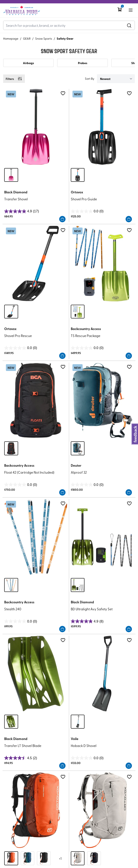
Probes (83, 63)
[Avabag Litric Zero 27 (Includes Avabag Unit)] (102, 810)
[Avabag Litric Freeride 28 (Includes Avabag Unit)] (36, 810)
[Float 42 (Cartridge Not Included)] (36, 400)
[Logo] (22, 10)
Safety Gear (65, 38)
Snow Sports (44, 38)
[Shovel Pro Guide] (102, 127)
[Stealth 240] (36, 537)
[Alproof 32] (102, 400)
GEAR (27, 38)
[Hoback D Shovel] (102, 674)
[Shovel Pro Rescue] (36, 264)
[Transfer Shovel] (36, 127)
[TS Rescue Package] (102, 264)
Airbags (28, 63)
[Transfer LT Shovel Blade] (36, 674)
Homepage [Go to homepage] (11, 38)
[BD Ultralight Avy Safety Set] (102, 537)
